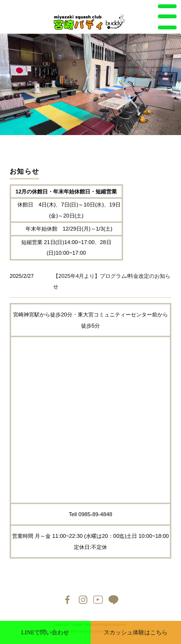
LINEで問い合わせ (45, 632)
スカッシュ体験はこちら (136, 632)
